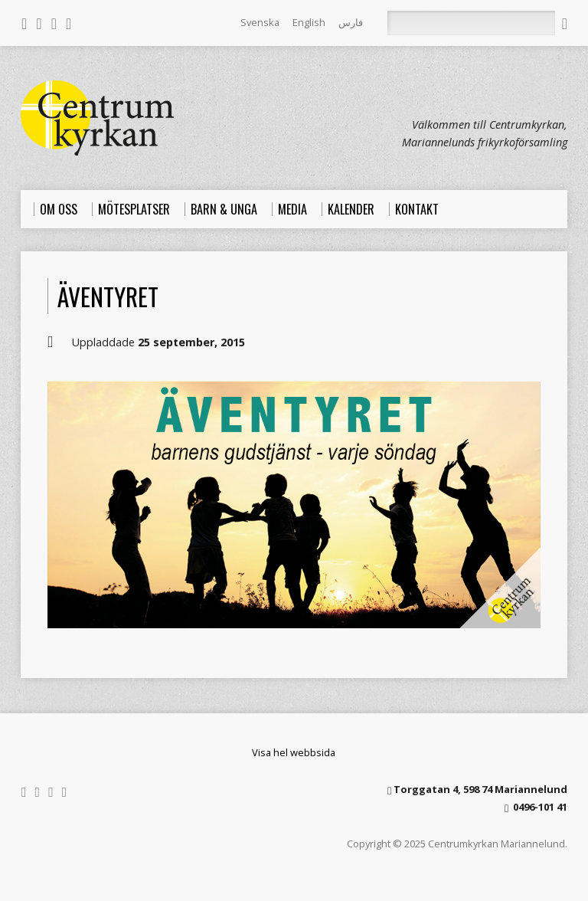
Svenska (260, 22)
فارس (351, 22)
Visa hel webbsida (294, 752)
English (309, 22)
